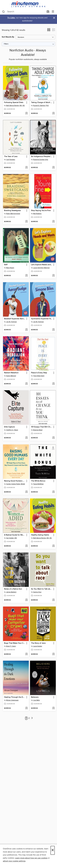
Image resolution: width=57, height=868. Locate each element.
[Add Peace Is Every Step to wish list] (53, 384)
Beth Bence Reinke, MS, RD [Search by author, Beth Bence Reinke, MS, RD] (15, 106)
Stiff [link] (6, 265)
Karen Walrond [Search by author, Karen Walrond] (11, 376)
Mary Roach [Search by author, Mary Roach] (10, 268)
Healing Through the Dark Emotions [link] (15, 697)
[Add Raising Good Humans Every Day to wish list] (26, 492)
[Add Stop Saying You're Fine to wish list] (53, 222)
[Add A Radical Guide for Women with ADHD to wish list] (26, 546)
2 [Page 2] (29, 718)
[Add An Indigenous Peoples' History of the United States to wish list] (53, 168)
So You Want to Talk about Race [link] (42, 589)
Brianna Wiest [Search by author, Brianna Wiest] (38, 430)
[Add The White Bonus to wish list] (53, 492)
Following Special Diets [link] (14, 103)
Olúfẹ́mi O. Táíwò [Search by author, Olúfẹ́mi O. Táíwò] (12, 430)
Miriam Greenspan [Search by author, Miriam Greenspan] (12, 700)
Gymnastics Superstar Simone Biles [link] (42, 319)
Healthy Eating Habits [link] (40, 535)
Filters (6, 44)
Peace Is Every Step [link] (39, 373)
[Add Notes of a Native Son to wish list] (26, 600)
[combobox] (24, 12)
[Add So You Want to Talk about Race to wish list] (53, 600)
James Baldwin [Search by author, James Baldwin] (11, 592)
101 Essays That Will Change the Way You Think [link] (42, 427)
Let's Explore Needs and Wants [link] (42, 265)
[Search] (3, 12)
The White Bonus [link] (38, 481)
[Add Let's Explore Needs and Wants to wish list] (53, 276)
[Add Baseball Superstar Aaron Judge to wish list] (26, 330)
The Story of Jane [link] (38, 643)
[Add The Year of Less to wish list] (26, 168)
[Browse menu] (53, 12)
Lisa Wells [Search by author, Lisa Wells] (36, 700)
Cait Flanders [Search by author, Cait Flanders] (11, 160)
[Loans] (48, 12)
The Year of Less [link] (11, 157)
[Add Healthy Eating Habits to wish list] (53, 546)
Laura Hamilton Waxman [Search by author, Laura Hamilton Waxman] (41, 268)
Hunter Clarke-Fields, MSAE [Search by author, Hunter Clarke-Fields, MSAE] (16, 484)
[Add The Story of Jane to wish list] (53, 654)
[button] (49, 31)
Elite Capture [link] (9, 427)
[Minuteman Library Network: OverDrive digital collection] (28, 4)
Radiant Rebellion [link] (11, 373)
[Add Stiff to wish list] (26, 276)
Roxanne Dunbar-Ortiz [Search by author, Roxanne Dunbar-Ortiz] (41, 160)
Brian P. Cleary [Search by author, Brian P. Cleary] (11, 646)
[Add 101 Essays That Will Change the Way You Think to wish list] (53, 438)
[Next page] (32, 718)
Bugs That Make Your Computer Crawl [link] (15, 643)
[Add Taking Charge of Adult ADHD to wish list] (53, 113)
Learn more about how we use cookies (31, 858)
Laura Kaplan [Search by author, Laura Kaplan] (38, 646)
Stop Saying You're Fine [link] (41, 211)
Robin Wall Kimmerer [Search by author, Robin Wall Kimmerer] (13, 214)
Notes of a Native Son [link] (13, 589)
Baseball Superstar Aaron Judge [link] (15, 319)
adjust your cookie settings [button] (14, 861)
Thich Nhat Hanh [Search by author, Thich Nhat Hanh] (39, 376)
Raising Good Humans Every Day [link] (15, 481)
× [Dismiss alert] (54, 18)
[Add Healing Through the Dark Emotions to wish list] (26, 708)
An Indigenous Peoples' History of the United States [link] (42, 157)
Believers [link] (35, 697)
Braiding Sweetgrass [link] (12, 211)
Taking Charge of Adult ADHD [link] (42, 103)
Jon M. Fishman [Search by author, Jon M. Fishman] (11, 322)
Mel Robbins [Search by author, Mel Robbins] (37, 214)
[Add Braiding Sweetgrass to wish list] (26, 222)
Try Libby (11, 18)
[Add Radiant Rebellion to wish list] (26, 384)
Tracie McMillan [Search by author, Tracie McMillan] (38, 484)
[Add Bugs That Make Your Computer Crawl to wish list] (26, 654)
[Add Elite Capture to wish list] (26, 438)
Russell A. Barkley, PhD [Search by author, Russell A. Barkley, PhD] (41, 106)
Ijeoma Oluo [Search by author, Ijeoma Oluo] (37, 592)
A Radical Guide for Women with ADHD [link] (15, 535)
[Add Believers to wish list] (53, 708)
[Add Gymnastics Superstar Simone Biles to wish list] (53, 330)
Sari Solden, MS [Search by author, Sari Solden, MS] (12, 538)
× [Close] (53, 850)
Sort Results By (8, 37)
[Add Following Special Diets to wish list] (26, 113)
